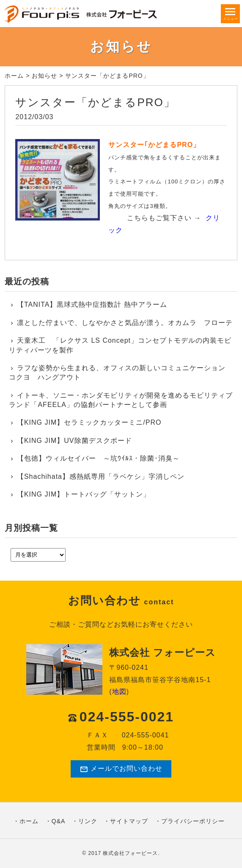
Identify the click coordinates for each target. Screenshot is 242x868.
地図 (119, 692)
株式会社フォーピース (130, 853)
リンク (88, 821)
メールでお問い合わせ (121, 769)
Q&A (59, 821)
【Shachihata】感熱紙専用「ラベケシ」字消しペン (101, 476)
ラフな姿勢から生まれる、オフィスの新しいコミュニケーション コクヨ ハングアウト (121, 373)
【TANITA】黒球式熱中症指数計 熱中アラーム (92, 304)
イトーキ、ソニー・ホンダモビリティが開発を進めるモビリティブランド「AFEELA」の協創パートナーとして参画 (121, 400)
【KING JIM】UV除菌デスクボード (74, 441)
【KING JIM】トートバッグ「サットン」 (84, 494)
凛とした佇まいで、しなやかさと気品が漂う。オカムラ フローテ (125, 323)
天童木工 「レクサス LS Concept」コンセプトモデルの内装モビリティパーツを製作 (120, 345)
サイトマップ (129, 821)
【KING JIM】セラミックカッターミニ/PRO (89, 422)
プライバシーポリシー (193, 821)
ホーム (14, 76)
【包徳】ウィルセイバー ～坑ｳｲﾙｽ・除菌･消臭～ (98, 458)
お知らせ (44, 76)
